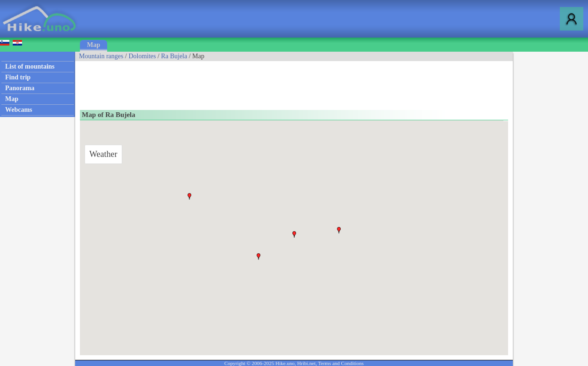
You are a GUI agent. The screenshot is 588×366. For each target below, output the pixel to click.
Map (94, 45)
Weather (103, 154)
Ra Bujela (174, 56)
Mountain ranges (101, 56)
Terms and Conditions (341, 363)
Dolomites (142, 56)
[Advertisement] (246, 82)
